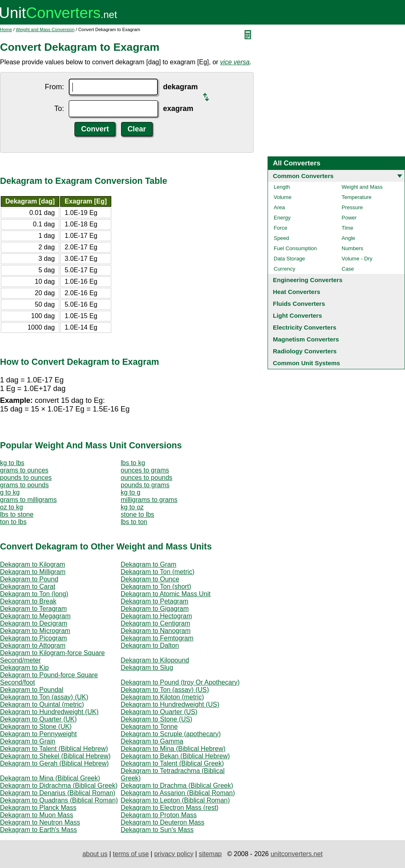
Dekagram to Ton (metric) (157, 572)
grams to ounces (24, 470)
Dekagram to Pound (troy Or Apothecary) (180, 682)
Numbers (352, 248)
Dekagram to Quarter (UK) (38, 719)
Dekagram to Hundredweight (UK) (49, 712)
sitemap (210, 854)
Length (282, 187)
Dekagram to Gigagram (155, 609)
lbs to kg (133, 463)
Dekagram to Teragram (33, 609)
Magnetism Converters (306, 339)
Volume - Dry (357, 259)
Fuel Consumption (295, 248)
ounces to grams (145, 470)
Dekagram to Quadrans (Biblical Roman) (59, 800)
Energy (282, 218)
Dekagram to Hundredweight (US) (170, 704)
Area (279, 207)
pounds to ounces (26, 478)
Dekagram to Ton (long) (34, 594)
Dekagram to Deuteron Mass (163, 822)
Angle (348, 238)
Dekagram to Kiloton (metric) (162, 697)
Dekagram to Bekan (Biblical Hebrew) (175, 756)
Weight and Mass (362, 187)
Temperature (357, 197)
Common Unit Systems (306, 363)
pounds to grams (145, 485)
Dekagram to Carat (28, 587)
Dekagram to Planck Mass (38, 808)
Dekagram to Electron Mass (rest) (170, 808)
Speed (281, 238)
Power (349, 218)
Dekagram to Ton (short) (156, 587)
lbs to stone (17, 514)
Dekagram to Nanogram (156, 631)
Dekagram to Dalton (150, 645)
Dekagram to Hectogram (156, 616)
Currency (285, 269)
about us (95, 854)
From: (54, 87)
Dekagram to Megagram (35, 616)
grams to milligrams (28, 500)
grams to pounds (24, 485)
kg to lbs (12, 463)
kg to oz (132, 507)
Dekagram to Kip (24, 668)
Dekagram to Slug (147, 668)
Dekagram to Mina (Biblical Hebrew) (173, 749)
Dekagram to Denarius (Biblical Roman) (58, 793)
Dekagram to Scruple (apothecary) (171, 734)
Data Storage (289, 259)
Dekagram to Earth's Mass (38, 830)
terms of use (131, 854)
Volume (282, 197)
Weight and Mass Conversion (45, 29)
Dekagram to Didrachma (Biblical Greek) (59, 785)
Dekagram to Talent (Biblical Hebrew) (54, 749)
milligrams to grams (149, 500)
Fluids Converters (299, 304)
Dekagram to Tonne (149, 727)
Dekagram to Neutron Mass (40, 822)
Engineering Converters (308, 280)
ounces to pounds (146, 478)
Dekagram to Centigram (155, 623)
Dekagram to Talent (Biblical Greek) (172, 763)
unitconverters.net (296, 854)
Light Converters (297, 315)
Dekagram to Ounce (150, 579)
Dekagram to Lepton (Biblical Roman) (175, 800)
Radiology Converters (305, 351)
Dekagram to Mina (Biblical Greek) (50, 778)
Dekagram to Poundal (32, 690)
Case (348, 269)
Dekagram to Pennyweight (38, 734)
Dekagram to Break (28, 601)
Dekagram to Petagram (154, 601)
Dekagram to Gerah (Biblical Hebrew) (54, 763)
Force (280, 228)
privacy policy (174, 854)
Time (347, 228)
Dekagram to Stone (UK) (36, 727)
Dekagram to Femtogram (157, 638)
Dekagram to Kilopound (155, 660)
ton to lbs (13, 522)
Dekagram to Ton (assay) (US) (165, 690)
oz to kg (11, 507)
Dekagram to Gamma (152, 741)
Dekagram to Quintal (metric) (42, 704)
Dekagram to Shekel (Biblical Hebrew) (55, 756)
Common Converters (303, 176)
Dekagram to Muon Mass (37, 815)
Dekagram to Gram (148, 564)
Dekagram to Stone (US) (156, 719)
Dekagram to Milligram (33, 572)
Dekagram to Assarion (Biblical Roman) (178, 793)
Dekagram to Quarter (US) (159, 712)
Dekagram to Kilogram (33, 564)
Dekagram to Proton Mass (159, 815)
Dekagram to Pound (29, 579)
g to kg (10, 492)
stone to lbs (137, 514)
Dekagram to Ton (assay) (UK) (44, 697)
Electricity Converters (305, 327)
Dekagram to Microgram (35, 631)
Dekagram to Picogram (34, 638)
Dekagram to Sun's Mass (157, 830)
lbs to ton (134, 522)
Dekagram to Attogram (33, 645)
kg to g (130, 492)
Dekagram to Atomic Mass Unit (166, 594)
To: (59, 108)
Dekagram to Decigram (34, 623)
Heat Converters (297, 292)
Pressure (352, 207)
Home (6, 29)
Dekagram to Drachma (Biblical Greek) (177, 785)
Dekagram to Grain (28, 741)
